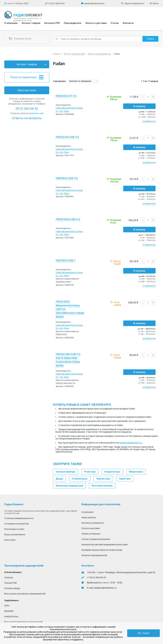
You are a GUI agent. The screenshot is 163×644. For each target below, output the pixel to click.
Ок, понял (144, 633)
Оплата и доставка (96, 23)
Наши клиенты (89, 517)
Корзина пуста (20, 39)
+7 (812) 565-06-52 (56, 3)
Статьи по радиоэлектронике (96, 539)
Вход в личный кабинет (15, 535)
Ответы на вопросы (27, 118)
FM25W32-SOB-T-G (67, 178)
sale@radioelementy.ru (94, 3)
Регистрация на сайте (14, 529)
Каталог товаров (31, 23)
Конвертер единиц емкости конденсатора (102, 550)
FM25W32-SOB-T (66, 261)
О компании (11, 23)
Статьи (115, 23)
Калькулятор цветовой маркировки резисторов (105, 544)
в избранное (149, 121)
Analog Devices (11, 616)
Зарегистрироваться (133, 3)
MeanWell (9, 611)
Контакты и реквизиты (93, 523)
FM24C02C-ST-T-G (66, 96)
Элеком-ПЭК (11, 583)
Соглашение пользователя (17, 524)
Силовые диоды (12, 588)
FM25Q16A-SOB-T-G (67, 137)
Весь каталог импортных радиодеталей (24, 622)
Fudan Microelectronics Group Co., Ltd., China (69, 110)
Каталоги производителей (94, 555)
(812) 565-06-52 (27, 109)
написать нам (36, 113)
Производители (73, 23)
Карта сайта (10, 540)
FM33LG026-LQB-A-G (68, 219)
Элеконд (9, 577)
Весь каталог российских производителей (25, 594)
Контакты (128, 23)
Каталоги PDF (52, 23)
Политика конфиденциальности (19, 518)
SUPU (7, 606)
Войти (154, 3)
